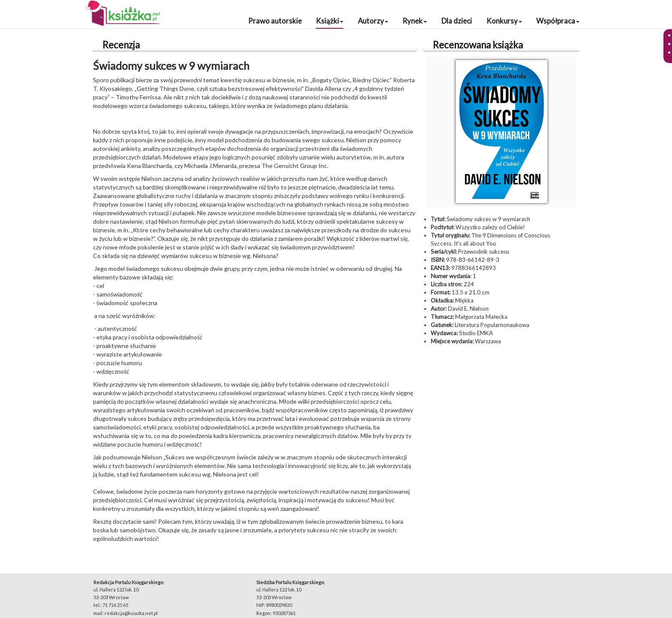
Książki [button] (330, 21)
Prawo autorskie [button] (275, 21)
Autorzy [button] (373, 21)
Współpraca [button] (558, 21)
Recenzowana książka (478, 45)
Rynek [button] (415, 21)
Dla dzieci (457, 21)
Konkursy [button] (504, 21)
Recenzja (121, 45)
